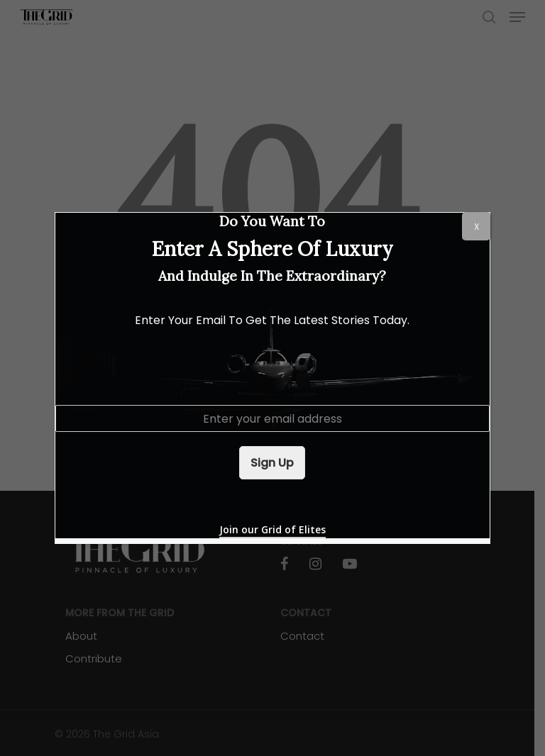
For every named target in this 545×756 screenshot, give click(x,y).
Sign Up (272, 463)
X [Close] (477, 227)
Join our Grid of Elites (272, 529)
